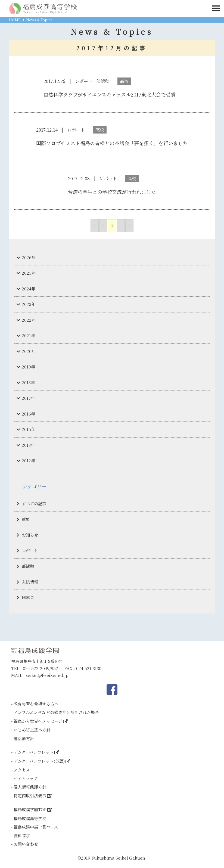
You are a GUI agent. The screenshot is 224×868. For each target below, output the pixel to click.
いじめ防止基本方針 (32, 730)
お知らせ (30, 535)
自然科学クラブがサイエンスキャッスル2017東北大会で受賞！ (112, 94)
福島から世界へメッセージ (38, 721)
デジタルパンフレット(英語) (39, 761)
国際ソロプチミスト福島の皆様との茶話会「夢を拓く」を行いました (112, 143)
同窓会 (28, 597)
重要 (26, 519)
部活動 (28, 566)
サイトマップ (26, 778)
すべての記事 (34, 503)
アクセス (22, 770)
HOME (15, 20)
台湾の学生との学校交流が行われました (112, 192)
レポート (30, 551)
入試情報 (30, 582)
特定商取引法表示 (30, 796)
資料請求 (22, 836)
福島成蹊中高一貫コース (36, 827)
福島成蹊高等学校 (30, 818)
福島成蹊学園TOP (30, 809)
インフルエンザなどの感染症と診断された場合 (56, 712)
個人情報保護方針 (30, 787)
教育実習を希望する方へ (36, 704)
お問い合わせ (26, 844)
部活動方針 (24, 738)
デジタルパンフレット (34, 752)
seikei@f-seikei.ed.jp (47, 675)
